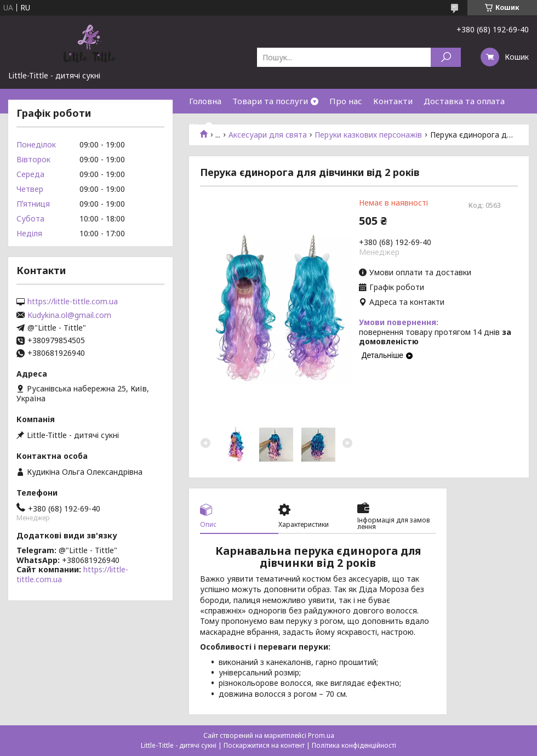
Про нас (346, 101)
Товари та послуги (270, 101)
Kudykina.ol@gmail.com (69, 315)
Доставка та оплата (464, 101)
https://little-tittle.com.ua (73, 302)
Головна (205, 101)
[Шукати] (446, 57)
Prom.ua (321, 735)
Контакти (393, 101)
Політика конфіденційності (354, 745)
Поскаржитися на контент (264, 745)
